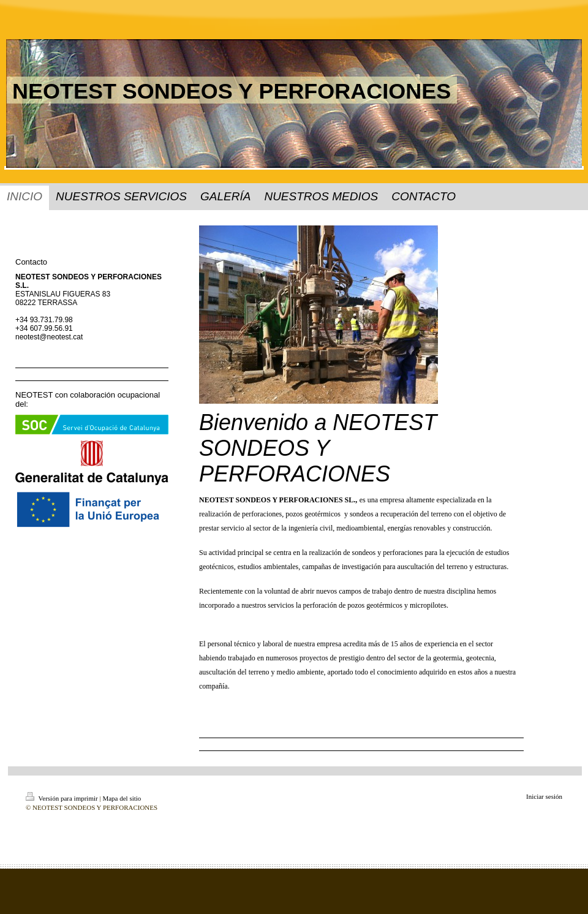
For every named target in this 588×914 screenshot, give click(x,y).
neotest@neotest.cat (49, 337)
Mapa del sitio (122, 798)
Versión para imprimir (62, 798)
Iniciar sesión (544, 796)
